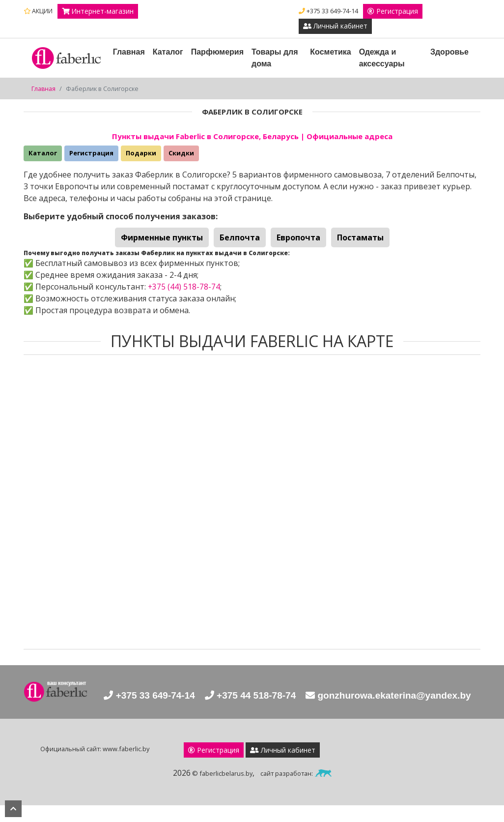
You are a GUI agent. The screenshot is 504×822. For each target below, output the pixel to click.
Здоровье (449, 52)
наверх (13, 809)
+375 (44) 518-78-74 (184, 287)
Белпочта (240, 238)
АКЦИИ (38, 11)
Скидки (181, 153)
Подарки (141, 153)
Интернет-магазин (98, 12)
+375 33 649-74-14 (328, 11)
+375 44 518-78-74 (336, 697)
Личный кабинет (336, 27)
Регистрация (393, 12)
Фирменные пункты (162, 238)
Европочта (298, 238)
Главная (129, 52)
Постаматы (360, 238)
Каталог (168, 52)
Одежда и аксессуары (382, 58)
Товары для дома (275, 58)
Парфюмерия (217, 52)
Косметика (331, 52)
